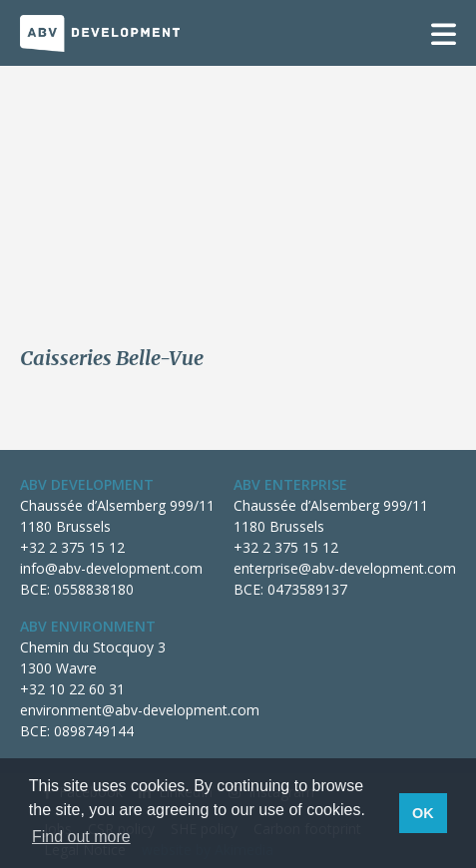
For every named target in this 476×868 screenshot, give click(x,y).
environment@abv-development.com (140, 710)
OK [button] (423, 813)
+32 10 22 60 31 (72, 689)
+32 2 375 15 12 (72, 547)
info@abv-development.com (111, 568)
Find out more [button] (81, 837)
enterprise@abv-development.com (345, 568)
